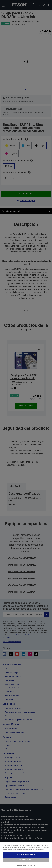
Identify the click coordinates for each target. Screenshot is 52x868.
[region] (26, 855)
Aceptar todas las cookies (26, 854)
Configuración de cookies (26, 865)
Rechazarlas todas (26, 860)
